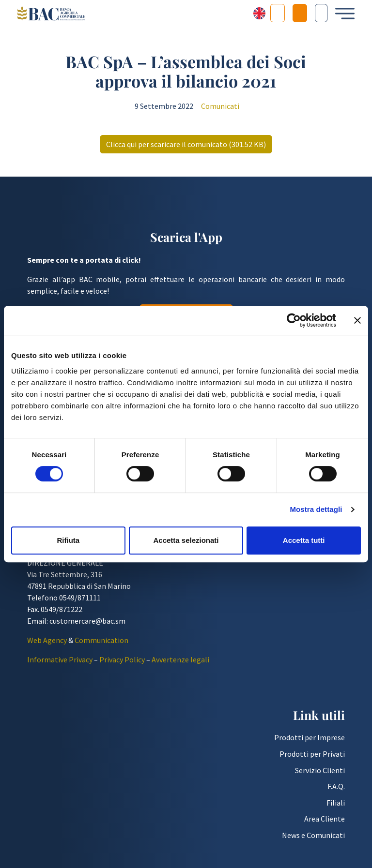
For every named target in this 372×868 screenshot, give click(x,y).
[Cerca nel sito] (321, 13)
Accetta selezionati (186, 540)
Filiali (336, 806)
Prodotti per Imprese (310, 741)
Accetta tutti (304, 540)
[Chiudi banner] (357, 320)
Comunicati (220, 109)
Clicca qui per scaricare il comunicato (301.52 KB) (186, 148)
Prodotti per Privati (312, 757)
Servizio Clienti (320, 773)
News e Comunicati (313, 838)
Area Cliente (325, 822)
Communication (101, 643)
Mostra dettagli (316, 509)
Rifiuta (68, 540)
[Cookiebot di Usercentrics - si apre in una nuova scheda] (294, 320)
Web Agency (47, 643)
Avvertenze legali (180, 662)
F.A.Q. (336, 789)
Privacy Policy (122, 662)
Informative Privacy (60, 662)
